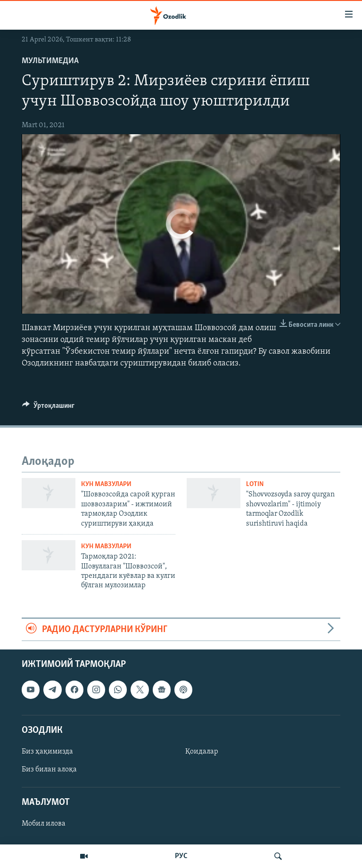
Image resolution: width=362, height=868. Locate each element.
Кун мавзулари (106, 484)
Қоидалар (202, 752)
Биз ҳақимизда (47, 752)
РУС (181, 856)
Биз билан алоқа (49, 770)
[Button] (48, 408)
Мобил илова (44, 824)
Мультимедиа (50, 61)
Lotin (255, 484)
